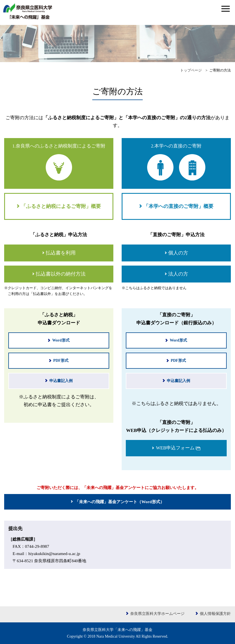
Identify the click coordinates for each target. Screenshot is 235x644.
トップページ (191, 70)
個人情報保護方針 (215, 614)
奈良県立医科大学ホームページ (157, 614)
